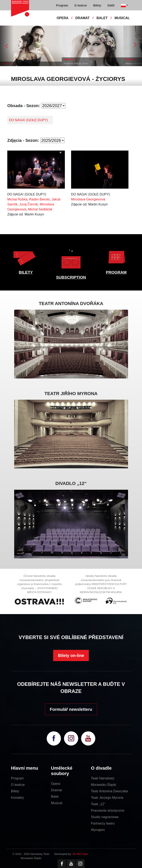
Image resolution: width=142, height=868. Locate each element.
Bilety (15, 791)
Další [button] (111, 5)
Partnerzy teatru (103, 823)
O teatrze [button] (81, 5)
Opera (55, 784)
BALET (102, 18)
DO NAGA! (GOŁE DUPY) (28, 120)
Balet (55, 797)
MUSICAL (122, 18)
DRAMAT (82, 18)
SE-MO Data (80, 854)
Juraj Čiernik (29, 204)
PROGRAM (116, 272)
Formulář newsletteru (71, 709)
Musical (57, 803)
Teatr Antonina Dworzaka (109, 791)
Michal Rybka (17, 199)
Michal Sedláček (40, 209)
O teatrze (18, 785)
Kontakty (18, 798)
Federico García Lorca (76, 63)
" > (71, 260)
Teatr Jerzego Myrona (107, 798)
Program (17, 778)
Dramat (56, 790)
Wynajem (98, 830)
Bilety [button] (97, 5)
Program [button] (62, 5)
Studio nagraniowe (105, 817)
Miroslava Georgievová (88, 199)
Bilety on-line (71, 655)
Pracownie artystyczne (108, 811)
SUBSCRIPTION (71, 277)
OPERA (62, 18)
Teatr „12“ (98, 804)
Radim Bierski (40, 199)
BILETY (26, 272)
